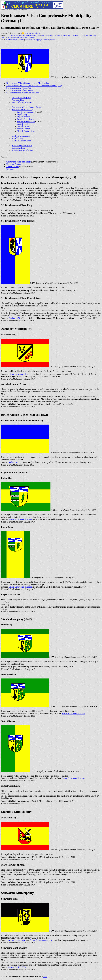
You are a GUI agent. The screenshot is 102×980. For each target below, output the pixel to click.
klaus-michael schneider (33, 33)
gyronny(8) (76, 35)
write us (46, 40)
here (45, 977)
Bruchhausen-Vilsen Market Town (26, 107)
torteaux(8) (84, 35)
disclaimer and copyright (34, 40)
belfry (32, 37)
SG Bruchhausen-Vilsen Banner (20, 90)
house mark (24, 37)
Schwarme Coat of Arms (22, 150)
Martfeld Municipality (21, 136)
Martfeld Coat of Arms (21, 141)
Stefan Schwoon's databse (20, 374)
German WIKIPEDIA (17, 967)
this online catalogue (17, 940)
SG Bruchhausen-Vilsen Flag (19, 88)
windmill (16, 37)
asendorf (44, 35)
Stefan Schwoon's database (20, 519)
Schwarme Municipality (22, 145)
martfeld (51, 35)
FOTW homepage (12, 40)
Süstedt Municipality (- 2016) (16, 619)
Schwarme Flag (18, 148)
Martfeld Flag (18, 138)
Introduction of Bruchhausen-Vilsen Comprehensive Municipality (34, 86)
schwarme (59, 35)
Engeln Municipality (26, 112)
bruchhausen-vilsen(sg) (17, 35)
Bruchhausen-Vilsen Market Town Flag (22, 420)
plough (3, 37)
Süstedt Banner (23, 129)
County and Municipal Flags (19, 162)
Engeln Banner (23, 117)
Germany (10, 169)
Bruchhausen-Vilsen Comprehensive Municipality (28, 83)
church (9, 37)
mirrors (53, 40)
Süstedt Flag (22, 124)
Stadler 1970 (14, 318)
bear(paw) (67, 35)
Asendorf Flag (18, 100)
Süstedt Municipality (26, 122)
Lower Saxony (13, 167)
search (22, 40)
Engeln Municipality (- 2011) (16, 472)
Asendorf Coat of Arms (22, 102)
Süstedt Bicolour (24, 126)
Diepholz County (14, 164)
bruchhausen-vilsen (33, 35)
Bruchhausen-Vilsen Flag (22, 110)
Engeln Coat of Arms (26, 119)
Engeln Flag (22, 114)
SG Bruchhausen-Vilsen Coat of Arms (23, 93)
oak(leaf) (93, 35)
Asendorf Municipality (21, 98)
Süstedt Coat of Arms (26, 131)
